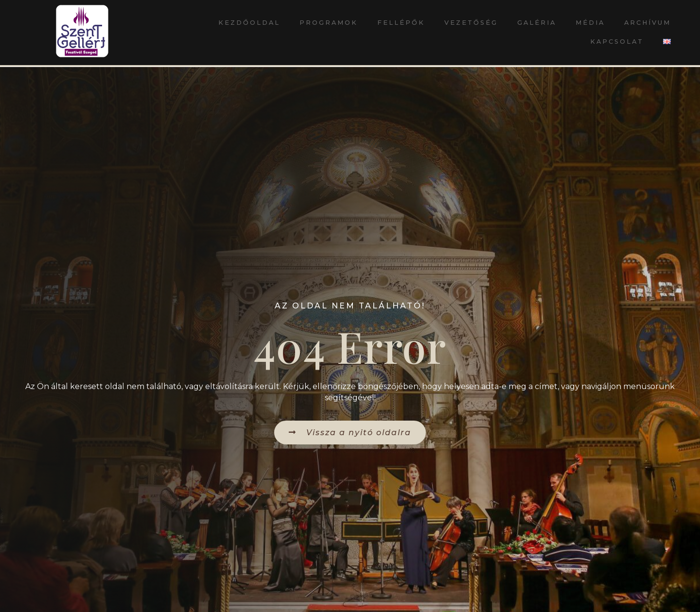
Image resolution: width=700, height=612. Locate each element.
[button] (350, 433)
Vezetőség (471, 23)
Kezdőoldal (249, 23)
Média (590, 23)
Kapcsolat (617, 42)
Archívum (647, 23)
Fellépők (401, 23)
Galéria (537, 23)
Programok (329, 23)
